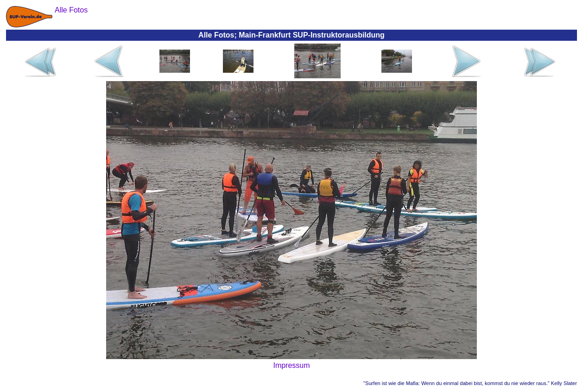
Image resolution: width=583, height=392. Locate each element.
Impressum (291, 365)
